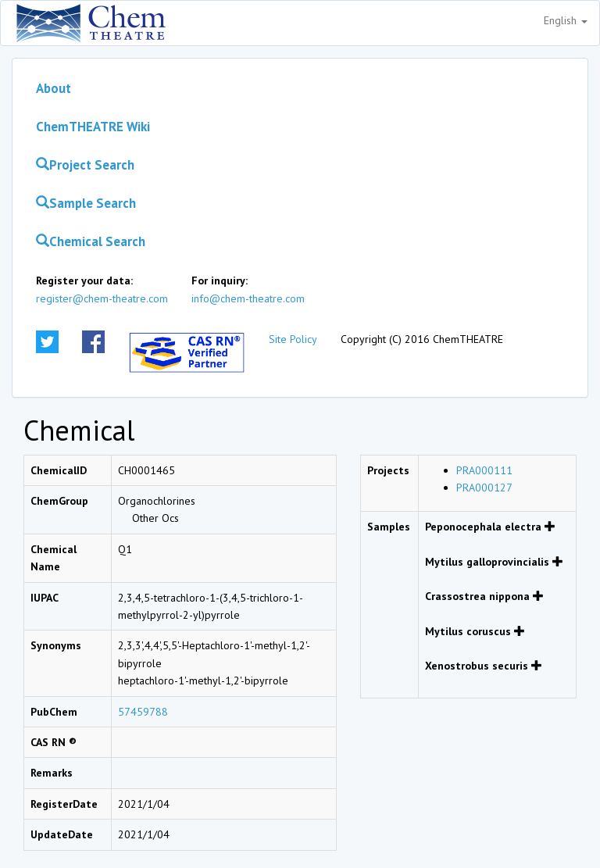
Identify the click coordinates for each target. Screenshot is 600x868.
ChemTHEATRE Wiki (93, 127)
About (54, 88)
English (566, 20)
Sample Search (86, 203)
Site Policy (293, 339)
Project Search (85, 165)
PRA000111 (484, 470)
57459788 (143, 712)
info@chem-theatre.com (248, 298)
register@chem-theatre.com (102, 298)
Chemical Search (91, 241)
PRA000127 (484, 488)
